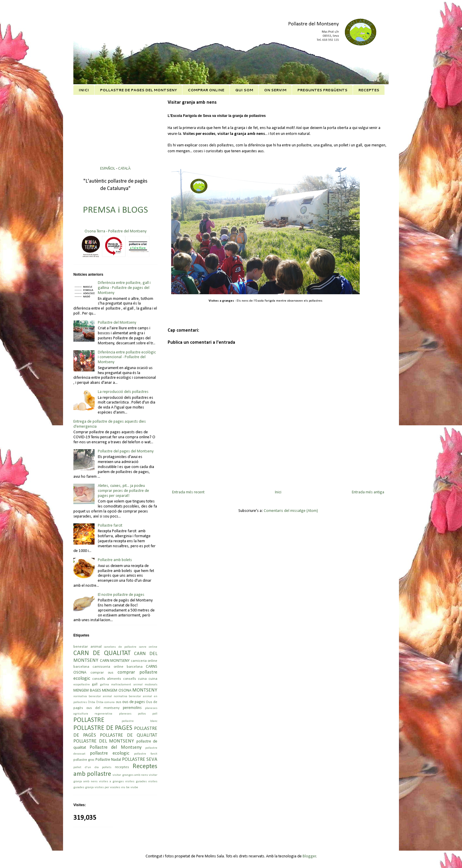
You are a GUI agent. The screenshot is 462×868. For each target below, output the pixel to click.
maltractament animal (127, 685)
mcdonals (151, 685)
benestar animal (88, 647)
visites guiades (136, 782)
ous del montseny (103, 708)
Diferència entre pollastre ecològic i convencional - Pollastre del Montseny (127, 357)
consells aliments (107, 679)
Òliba (91, 702)
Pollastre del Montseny (117, 323)
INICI (84, 90)
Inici (278, 492)
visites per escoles (107, 787)
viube (134, 787)
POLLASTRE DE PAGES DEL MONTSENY (138, 90)
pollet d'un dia (86, 767)
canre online (148, 647)
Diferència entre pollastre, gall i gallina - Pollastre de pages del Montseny (124, 288)
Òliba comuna (105, 702)
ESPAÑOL (108, 169)
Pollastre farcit (110, 526)
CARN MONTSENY (115, 661)
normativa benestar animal (93, 696)
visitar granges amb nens (130, 775)
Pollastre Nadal (108, 760)
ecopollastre (82, 685)
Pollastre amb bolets (115, 560)
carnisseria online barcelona (118, 667)
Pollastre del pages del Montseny (126, 451)
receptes (122, 767)
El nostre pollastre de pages (121, 595)
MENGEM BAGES (87, 691)
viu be (125, 787)
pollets (107, 767)
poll (155, 714)
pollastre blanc (140, 721)
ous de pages (134, 702)
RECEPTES (369, 90)
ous (119, 702)
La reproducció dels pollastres (123, 392)
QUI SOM (244, 90)
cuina (153, 679)
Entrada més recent (188, 492)
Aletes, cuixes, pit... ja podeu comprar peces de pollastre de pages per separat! (123, 491)
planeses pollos (132, 714)
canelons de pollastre (120, 647)
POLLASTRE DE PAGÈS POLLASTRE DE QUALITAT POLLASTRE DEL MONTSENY (115, 735)
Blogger (309, 856)
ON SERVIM (275, 90)
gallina (104, 685)
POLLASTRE (89, 720)
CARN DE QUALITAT (102, 653)
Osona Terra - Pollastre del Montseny (115, 231)
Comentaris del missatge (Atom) (291, 511)
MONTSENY (145, 690)
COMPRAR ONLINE (206, 90)
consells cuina (135, 679)
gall (95, 685)
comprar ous (102, 673)
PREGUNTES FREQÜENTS (322, 90)
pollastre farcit (146, 754)
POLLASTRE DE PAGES (103, 728)
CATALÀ (124, 169)
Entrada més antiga (368, 492)
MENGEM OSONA (117, 691)
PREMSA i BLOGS (115, 210)
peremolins (132, 708)
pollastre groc (84, 760)
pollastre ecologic (110, 753)
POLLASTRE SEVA (140, 759)
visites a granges (111, 782)
